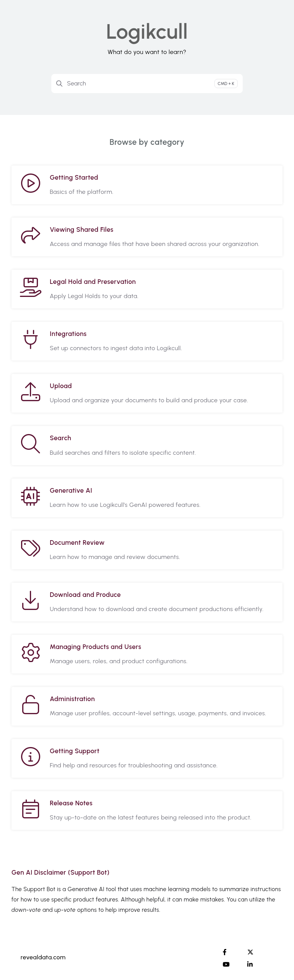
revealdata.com (43, 957)
